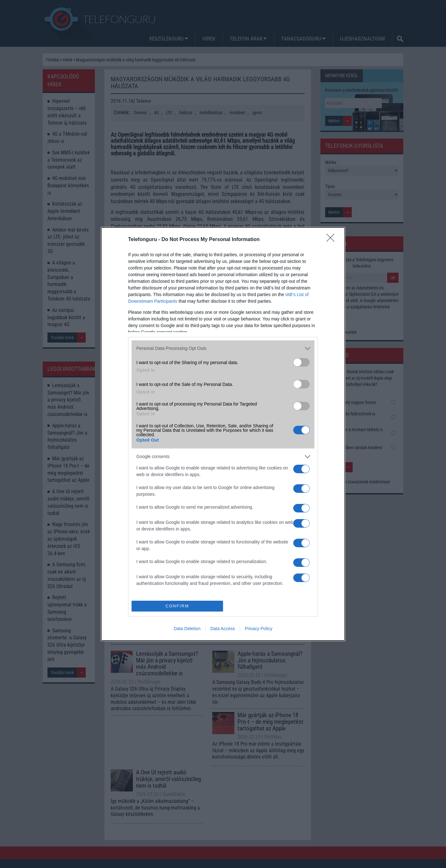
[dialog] (223, 434)
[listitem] (223, 348)
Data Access (223, 629)
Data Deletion (187, 629)
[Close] (332, 240)
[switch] (301, 362)
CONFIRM (177, 606)
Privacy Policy (259, 629)
